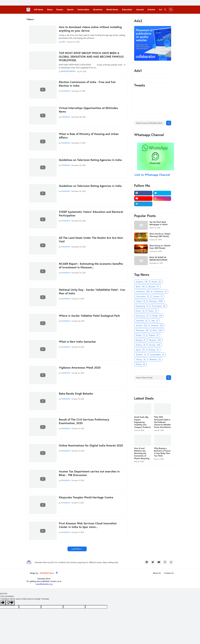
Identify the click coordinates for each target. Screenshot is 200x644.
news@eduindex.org (44, 584)
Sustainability (157, 355)
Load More (76, 549)
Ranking (140, 340)
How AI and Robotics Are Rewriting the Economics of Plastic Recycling (142, 453)
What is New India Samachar (77, 342)
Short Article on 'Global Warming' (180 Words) (160, 235)
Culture (140, 301)
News (158, 330)
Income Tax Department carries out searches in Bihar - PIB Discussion (89, 473)
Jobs (155, 321)
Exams (153, 311)
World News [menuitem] (112, 10)
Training (141, 359)
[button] (165, 10)
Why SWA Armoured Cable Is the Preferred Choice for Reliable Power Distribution (162, 422)
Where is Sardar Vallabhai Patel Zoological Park (89, 316)
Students (141, 355)
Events (140, 311)
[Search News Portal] (150, 378)
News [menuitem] (50, 10)
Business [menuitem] (98, 10)
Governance (142, 316)
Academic (142, 282)
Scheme (140, 345)
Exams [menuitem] (60, 10)
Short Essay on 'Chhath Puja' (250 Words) (160, 247)
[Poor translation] (10, 603)
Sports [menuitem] (70, 10)
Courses (158, 296)
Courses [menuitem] (72, 18)
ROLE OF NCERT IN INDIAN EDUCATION (158, 259)
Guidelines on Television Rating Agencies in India (90, 160)
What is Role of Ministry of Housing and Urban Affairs (89, 136)
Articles (156, 282)
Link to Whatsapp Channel (153, 175)
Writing (140, 364)
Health (157, 316)
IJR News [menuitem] (39, 10)
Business (154, 287)
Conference (143, 291)
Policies (140, 335)
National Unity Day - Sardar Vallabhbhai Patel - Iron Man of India (92, 292)
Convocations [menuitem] (57, 18)
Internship (142, 321)
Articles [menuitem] (151, 10)
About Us (157, 573)
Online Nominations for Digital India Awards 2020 (91, 445)
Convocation (142, 296)
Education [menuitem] (127, 10)
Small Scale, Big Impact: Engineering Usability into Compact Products (142, 422)
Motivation (142, 330)
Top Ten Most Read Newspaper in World (158, 223)
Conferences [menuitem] (40, 18)
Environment (159, 306)
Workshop (155, 359)
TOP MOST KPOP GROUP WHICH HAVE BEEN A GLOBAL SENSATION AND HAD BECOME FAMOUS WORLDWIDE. (91, 57)
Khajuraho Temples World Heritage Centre (86, 497)
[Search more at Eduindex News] (150, 123)
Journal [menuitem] (140, 10)
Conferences (160, 291)
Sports (140, 350)
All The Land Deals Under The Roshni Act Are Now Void (91, 240)
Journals (141, 325)
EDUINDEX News (49, 573)
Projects (154, 335)
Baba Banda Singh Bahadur (76, 394)
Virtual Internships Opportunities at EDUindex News (88, 110)
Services (155, 345)
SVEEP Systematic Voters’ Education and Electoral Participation (91, 214)
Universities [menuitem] (83, 10)
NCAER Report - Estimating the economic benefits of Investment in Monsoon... (91, 266)
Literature (157, 325)
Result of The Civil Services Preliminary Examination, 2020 (84, 421)
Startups (154, 350)
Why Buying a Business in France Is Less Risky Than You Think (162, 452)
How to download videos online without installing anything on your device (90, 29)
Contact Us (169, 573)
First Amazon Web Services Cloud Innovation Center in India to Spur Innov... (88, 525)
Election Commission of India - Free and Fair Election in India (87, 84)
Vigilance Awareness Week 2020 (80, 368)
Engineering (142, 306)
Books (140, 287)
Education (156, 301)
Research (155, 340)
